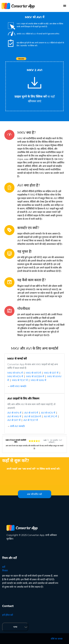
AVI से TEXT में (31, 420)
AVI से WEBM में (32, 417)
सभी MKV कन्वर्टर (18, 386)
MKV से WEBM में (35, 376)
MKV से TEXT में (20, 380)
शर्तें (4, 567)
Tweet (51, 60)
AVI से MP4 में (14, 413)
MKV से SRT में (51, 373)
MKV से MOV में (15, 376)
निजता (5, 571)
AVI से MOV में (48, 413)
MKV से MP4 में (15, 373)
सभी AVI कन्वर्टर (18, 426)
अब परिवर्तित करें (34, 494)
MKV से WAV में (38, 380)
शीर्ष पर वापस (57, 639)
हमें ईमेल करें (8, 615)
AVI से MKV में (14, 417)
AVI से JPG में (50, 417)
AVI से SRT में (14, 420)
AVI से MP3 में (31, 413)
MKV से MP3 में (33, 373)
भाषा (15, 627)
